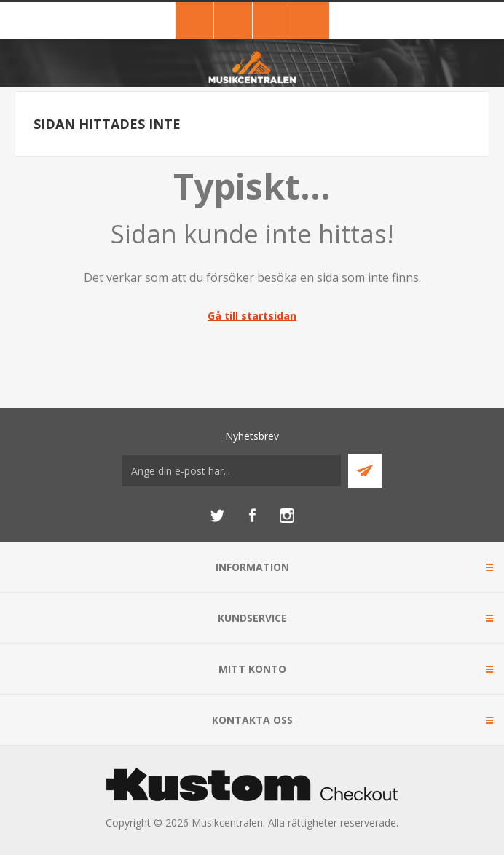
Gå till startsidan (252, 316)
